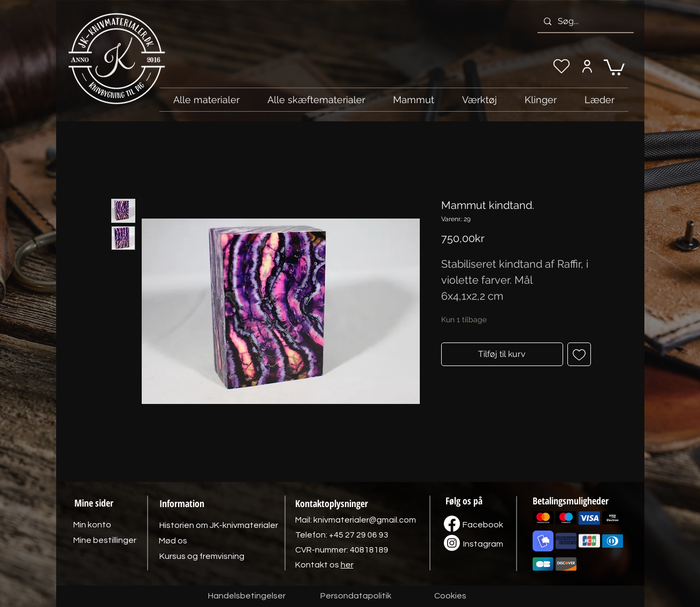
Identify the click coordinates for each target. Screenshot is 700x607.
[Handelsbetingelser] (247, 596)
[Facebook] (483, 525)
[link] (614, 67)
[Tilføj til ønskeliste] (579, 354)
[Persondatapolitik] (356, 596)
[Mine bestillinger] (105, 540)
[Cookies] (450, 596)
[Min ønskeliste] (561, 66)
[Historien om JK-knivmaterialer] (219, 525)
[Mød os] (173, 541)
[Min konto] (587, 66)
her (347, 565)
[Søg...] (584, 21)
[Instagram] (483, 544)
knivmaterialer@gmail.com (365, 520)
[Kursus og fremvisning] (202, 556)
